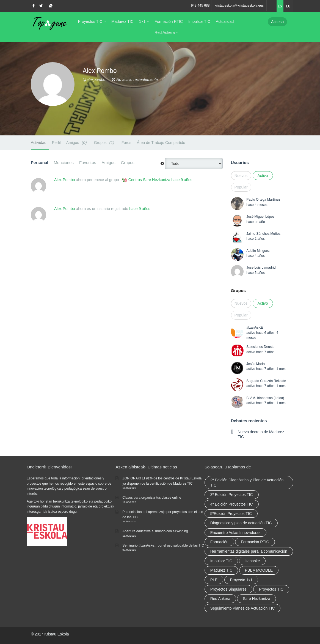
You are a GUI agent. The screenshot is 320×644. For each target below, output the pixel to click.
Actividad (39, 143)
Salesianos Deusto (260, 347)
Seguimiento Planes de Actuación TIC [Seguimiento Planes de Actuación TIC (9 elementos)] (243, 608)
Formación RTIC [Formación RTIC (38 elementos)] (255, 542)
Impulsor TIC (199, 21)
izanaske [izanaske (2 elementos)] (252, 561)
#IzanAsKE (255, 328)
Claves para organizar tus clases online (152, 498)
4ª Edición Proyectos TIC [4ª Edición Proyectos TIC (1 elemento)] (232, 504)
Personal (39, 163)
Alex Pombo (64, 180)
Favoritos (88, 163)
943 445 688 (200, 6)
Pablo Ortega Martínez (263, 200)
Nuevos (241, 176)
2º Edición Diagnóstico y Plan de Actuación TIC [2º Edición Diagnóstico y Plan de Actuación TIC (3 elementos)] (247, 482)
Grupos (105, 142)
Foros (126, 143)
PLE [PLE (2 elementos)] (214, 580)
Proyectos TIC (90, 21)
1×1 (142, 21)
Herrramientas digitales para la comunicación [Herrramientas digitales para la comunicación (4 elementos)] (249, 551)
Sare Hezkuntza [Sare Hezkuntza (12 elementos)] (256, 599)
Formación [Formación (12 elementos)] (219, 542)
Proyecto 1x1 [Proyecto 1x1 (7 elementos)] (241, 580)
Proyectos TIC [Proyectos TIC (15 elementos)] (271, 589)
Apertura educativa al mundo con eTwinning (155, 531)
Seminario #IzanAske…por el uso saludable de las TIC (163, 545)
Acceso (277, 22)
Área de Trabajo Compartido (161, 143)
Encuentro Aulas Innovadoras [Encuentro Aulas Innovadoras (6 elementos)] (235, 533)
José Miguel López (260, 217)
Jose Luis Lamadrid (261, 268)
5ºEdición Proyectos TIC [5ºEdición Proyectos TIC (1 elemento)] (231, 514)
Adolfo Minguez (258, 251)
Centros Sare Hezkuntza (149, 180)
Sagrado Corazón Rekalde (266, 381)
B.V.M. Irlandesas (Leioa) (265, 398)
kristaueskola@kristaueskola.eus (239, 6)
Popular (241, 187)
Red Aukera (165, 32)
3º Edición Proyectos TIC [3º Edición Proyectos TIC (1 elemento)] (232, 495)
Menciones (64, 163)
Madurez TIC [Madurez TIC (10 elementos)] (221, 570)
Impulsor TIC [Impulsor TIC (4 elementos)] (221, 561)
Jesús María (256, 364)
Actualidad (225, 21)
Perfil (56, 143)
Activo (263, 176)
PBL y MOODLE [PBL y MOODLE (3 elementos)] (259, 570)
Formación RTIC (169, 21)
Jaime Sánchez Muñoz (263, 234)
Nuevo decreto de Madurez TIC (261, 434)
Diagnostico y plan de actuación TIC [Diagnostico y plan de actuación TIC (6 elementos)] (241, 523)
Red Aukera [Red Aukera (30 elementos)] (220, 599)
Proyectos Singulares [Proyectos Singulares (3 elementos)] (228, 589)
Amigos (77, 142)
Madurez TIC (122, 21)
